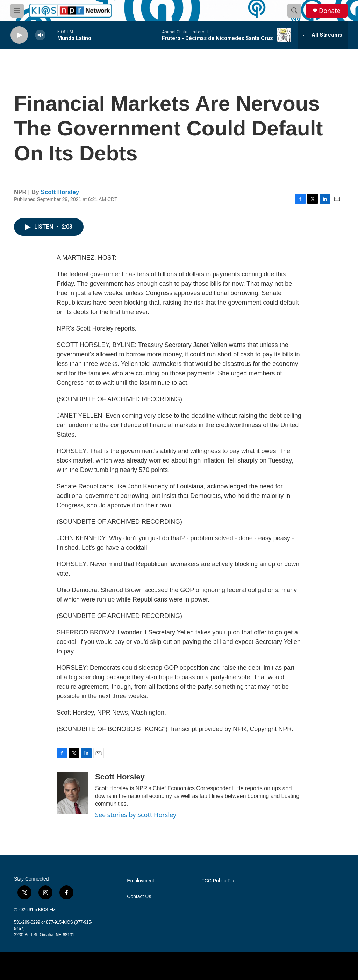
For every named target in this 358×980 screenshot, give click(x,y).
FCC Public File (218, 881)
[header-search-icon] (294, 11)
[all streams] (323, 35)
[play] (19, 35)
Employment (141, 881)
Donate (330, 11)
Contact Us (139, 896)
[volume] (40, 35)
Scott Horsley (60, 192)
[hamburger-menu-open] (17, 11)
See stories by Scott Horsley (136, 815)
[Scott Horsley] (72, 793)
